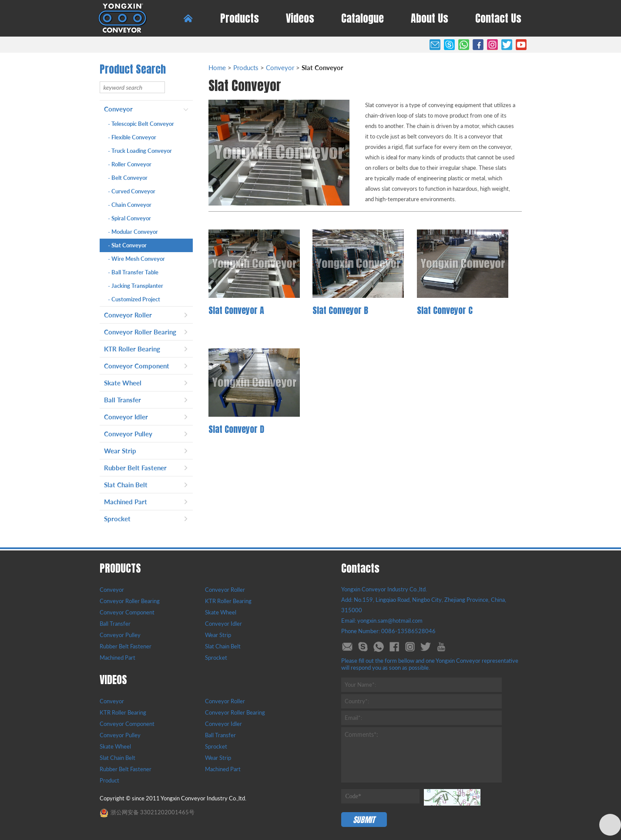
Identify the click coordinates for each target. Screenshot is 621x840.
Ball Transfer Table (133, 272)
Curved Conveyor (132, 191)
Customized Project (134, 299)
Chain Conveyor (130, 205)
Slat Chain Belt (126, 485)
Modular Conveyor (133, 232)
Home (217, 67)
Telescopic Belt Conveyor (141, 124)
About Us (430, 18)
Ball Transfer (123, 400)
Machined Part (126, 502)
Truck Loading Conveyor (140, 151)
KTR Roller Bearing (132, 349)
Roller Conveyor (130, 164)
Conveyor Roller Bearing (140, 332)
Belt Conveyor (128, 178)
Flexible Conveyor (132, 137)
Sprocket (117, 519)
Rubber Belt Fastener (135, 468)
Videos (300, 18)
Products (240, 18)
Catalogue (363, 18)
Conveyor (118, 109)
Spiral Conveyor (130, 218)
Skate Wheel (123, 383)
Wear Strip (120, 451)
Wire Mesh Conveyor (137, 259)
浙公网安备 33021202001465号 (147, 812)
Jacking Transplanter (136, 286)
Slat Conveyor (128, 245)
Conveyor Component (137, 366)
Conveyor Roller (128, 315)
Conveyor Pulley (128, 434)
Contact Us (498, 18)
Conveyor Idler (126, 417)
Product (109, 780)
